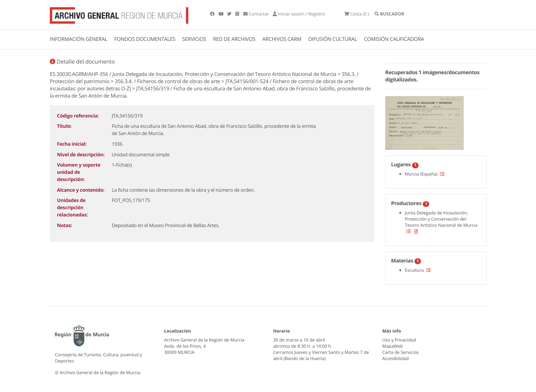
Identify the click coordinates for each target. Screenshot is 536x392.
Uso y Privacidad (399, 340)
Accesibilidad (396, 358)
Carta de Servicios (401, 352)
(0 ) (357, 14)
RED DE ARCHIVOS (234, 39)
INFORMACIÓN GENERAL (79, 39)
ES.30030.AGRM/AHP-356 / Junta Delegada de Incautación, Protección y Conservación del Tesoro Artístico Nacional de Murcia (193, 74)
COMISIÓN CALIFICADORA (394, 39)
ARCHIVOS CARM (282, 39)
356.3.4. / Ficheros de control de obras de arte (167, 81)
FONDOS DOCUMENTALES (145, 39)
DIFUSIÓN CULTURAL (333, 39)
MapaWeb (393, 346)
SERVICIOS (194, 39)
